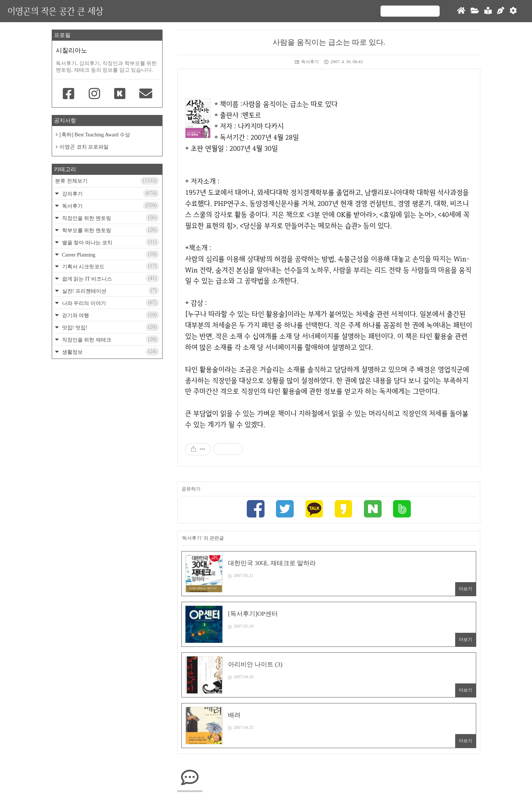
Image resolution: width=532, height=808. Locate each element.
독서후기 (307, 62)
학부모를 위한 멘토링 (110, 230)
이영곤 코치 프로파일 (84, 147)
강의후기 (110, 193)
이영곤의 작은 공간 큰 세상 (55, 11)
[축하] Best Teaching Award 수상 (95, 135)
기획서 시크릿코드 (110, 266)
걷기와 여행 (110, 315)
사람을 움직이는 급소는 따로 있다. (329, 42)
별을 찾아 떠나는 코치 (110, 242)
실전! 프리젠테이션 (110, 291)
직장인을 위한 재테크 (110, 339)
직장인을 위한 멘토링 (110, 218)
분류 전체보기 (107, 181)
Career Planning (110, 254)
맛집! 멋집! (110, 327)
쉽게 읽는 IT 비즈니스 (110, 278)
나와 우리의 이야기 (110, 303)
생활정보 (110, 352)
